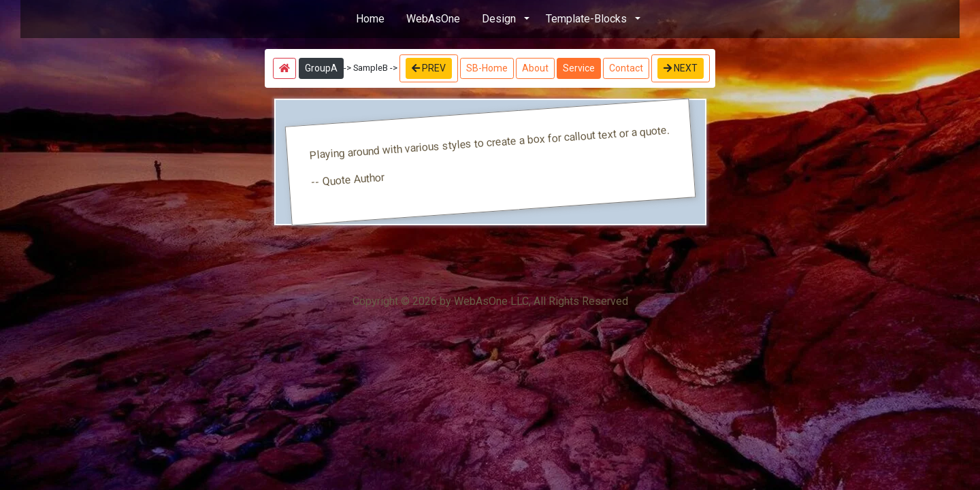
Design (499, 19)
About (535, 68)
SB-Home (487, 68)
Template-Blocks (586, 19)
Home (370, 19)
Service (579, 68)
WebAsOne (433, 19)
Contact (626, 68)
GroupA (321, 68)
